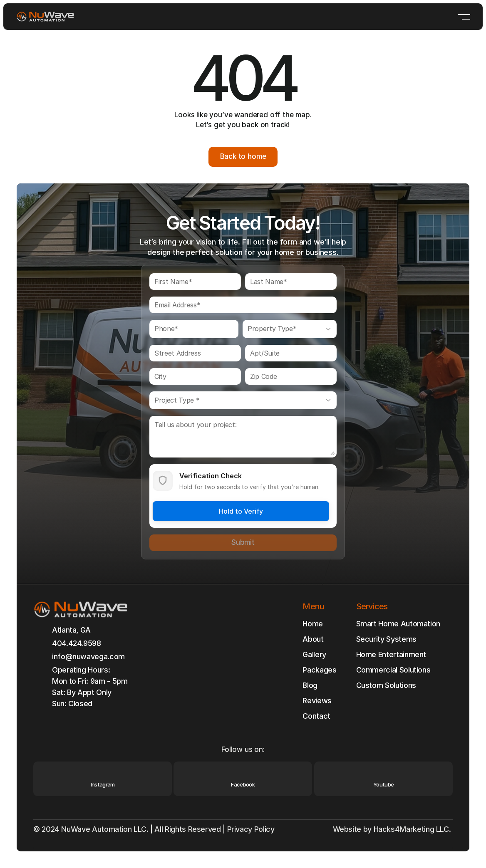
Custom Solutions (386, 685)
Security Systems (386, 639)
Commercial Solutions (393, 670)
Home (313, 624)
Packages (319, 670)
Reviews (317, 701)
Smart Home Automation (398, 624)
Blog (310, 685)
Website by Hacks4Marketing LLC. (393, 829)
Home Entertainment (391, 654)
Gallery (314, 654)
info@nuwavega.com (88, 657)
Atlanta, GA (71, 630)
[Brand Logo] (45, 17)
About (313, 639)
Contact (316, 716)
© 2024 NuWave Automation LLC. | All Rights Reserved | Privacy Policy (155, 829)
